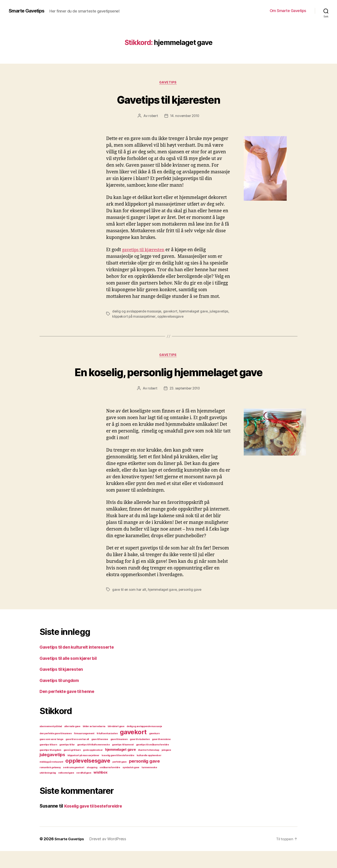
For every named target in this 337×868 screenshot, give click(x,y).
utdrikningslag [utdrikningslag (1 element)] (48, 790)
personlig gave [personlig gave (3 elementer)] (144, 778)
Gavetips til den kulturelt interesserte (80, 664)
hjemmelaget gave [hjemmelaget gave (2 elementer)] (120, 766)
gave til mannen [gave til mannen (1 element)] (119, 756)
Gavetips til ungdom (61, 697)
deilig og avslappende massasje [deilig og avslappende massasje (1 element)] (144, 743)
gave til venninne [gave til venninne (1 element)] (161, 756)
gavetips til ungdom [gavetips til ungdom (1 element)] (50, 767)
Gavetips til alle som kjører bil (71, 675)
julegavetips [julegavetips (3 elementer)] (52, 772)
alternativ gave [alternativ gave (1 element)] (72, 743)
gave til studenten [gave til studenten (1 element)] (140, 756)
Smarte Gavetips (28, 11)
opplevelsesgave (193, 317)
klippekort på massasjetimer (156, 317)
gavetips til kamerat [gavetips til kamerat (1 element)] (123, 762)
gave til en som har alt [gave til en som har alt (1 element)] (77, 756)
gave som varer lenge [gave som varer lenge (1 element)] (51, 756)
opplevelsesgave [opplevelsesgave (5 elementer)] (88, 778)
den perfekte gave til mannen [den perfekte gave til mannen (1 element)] (56, 750)
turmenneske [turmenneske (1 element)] (149, 784)
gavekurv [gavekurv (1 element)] (154, 750)
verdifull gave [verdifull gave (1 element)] (84, 790)
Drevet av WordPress (110, 856)
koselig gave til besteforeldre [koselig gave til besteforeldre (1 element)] (118, 772)
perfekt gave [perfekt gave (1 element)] (119, 779)
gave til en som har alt (129, 606)
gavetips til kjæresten (145, 250)
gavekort (172, 312)
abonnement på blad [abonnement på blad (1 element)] (51, 743)
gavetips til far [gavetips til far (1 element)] (67, 762)
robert (152, 116)
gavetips (168, 83)
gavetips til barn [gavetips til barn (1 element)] (48, 762)
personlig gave (191, 606)
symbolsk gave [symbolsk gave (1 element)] (131, 784)
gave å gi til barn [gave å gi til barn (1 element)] (72, 767)
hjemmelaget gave (196, 312)
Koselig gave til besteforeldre (96, 823)
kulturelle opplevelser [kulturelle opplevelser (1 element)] (149, 772)
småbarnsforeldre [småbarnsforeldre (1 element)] (110, 784)
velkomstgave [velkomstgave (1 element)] (66, 790)
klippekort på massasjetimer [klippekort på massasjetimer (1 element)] (83, 772)
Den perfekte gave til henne (69, 708)
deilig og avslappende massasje (137, 312)
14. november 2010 (185, 116)
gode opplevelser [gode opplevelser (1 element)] (93, 767)
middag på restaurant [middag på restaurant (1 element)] (51, 779)
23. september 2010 (185, 405)
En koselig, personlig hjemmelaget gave (168, 380)
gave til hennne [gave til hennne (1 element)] (100, 756)
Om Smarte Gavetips (288, 11)
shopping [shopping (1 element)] (92, 784)
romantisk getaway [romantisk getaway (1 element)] (50, 784)
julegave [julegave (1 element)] (166, 767)
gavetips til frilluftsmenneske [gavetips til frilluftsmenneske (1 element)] (93, 762)
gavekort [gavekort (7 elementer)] (133, 749)
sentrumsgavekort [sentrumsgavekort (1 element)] (74, 784)
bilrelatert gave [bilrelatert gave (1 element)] (116, 743)
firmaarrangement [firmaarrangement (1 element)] (84, 750)
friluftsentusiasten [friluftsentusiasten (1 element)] (107, 750)
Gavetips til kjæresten (168, 99)
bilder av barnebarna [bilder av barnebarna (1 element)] (94, 743)
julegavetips (122, 317)
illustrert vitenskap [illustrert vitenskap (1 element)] (149, 767)
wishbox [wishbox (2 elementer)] (100, 789)
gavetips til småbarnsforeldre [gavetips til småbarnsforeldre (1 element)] (152, 762)
